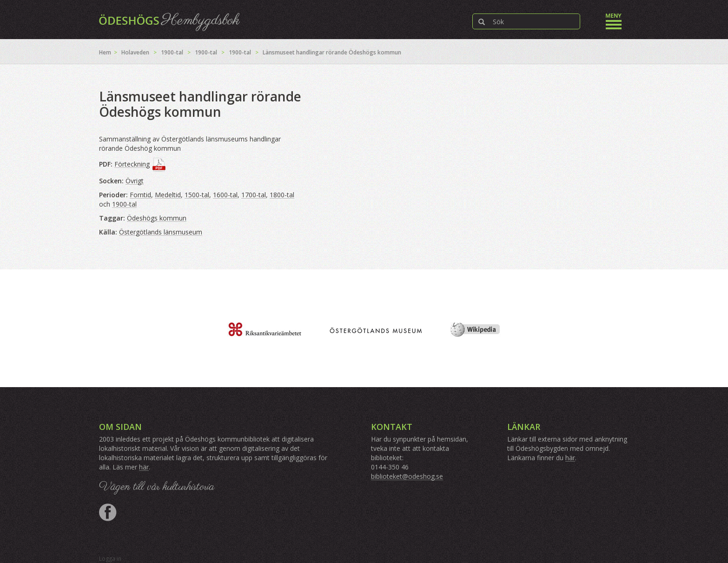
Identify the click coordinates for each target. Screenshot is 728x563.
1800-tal (282, 195)
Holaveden (135, 52)
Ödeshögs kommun (157, 218)
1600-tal (225, 195)
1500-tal (197, 195)
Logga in (110, 559)
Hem (105, 52)
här (144, 467)
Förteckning (132, 164)
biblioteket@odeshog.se (407, 476)
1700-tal (254, 195)
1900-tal (172, 52)
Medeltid (168, 195)
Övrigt (135, 181)
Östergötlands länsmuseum (161, 232)
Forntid (140, 195)
